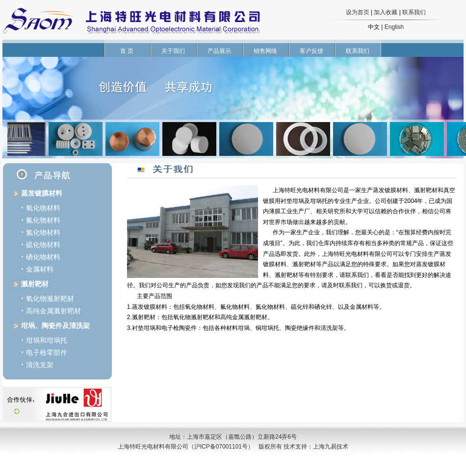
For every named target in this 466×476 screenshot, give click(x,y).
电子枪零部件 (47, 352)
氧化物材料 (43, 208)
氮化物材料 (43, 232)
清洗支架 (40, 365)
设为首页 (358, 12)
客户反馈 (311, 51)
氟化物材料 (43, 220)
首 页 (127, 51)
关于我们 (173, 51)
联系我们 (414, 12)
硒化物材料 (43, 257)
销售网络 (265, 51)
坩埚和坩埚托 (47, 340)
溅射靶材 (35, 284)
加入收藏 (386, 12)
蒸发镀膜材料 (42, 193)
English (394, 27)
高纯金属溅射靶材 (53, 311)
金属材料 (40, 269)
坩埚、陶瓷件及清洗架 (55, 326)
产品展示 (219, 51)
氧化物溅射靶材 (50, 299)
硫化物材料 (43, 245)
